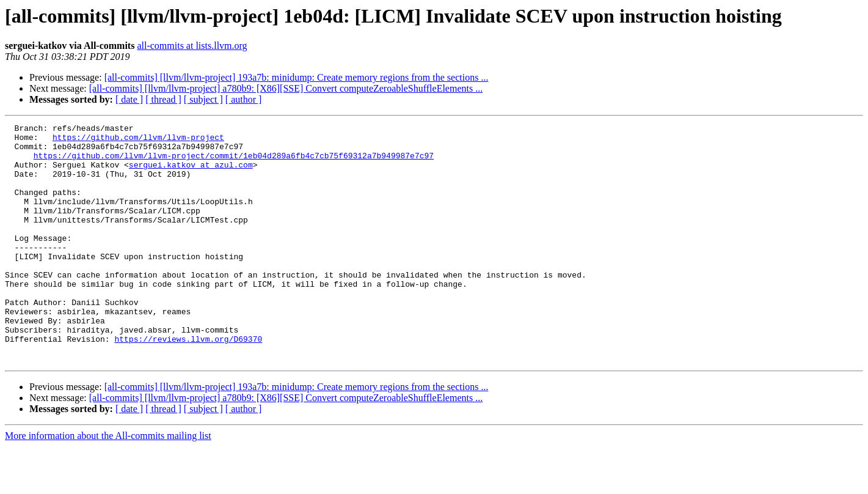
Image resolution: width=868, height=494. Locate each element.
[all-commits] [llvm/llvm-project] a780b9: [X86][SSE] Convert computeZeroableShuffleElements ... (286, 88)
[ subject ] (203, 99)
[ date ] (129, 99)
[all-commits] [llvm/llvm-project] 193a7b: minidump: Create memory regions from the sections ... (297, 77)
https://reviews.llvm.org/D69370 (188, 383)
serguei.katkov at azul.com (191, 174)
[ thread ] (163, 99)
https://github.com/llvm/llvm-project (138, 141)
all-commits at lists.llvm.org (192, 46)
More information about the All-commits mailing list (108, 483)
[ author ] (244, 99)
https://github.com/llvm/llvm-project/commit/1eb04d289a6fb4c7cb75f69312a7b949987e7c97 (234, 163)
